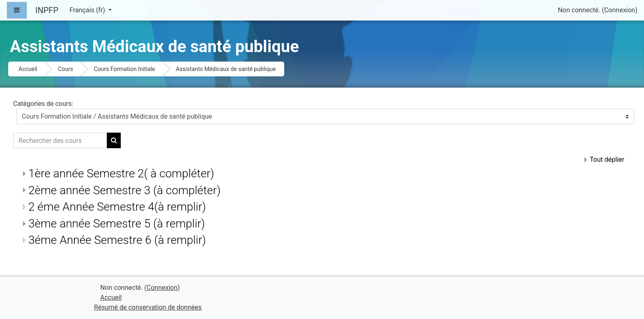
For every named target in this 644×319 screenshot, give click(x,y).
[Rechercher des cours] (60, 140)
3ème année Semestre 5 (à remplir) (117, 224)
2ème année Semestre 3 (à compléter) (124, 190)
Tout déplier (607, 159)
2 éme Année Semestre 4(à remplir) (117, 207)
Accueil (28, 69)
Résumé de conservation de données (148, 307)
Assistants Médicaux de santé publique (226, 69)
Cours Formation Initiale (125, 69)
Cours (66, 69)
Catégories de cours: (43, 104)
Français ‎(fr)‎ (88, 10)
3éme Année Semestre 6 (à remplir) (117, 240)
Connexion (620, 10)
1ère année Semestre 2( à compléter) (121, 173)
